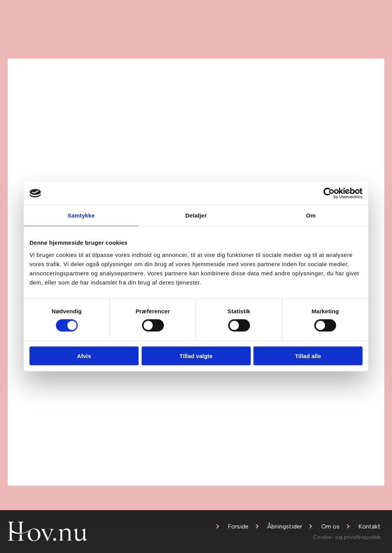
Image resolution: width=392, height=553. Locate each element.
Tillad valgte (196, 356)
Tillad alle (308, 356)
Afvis (84, 356)
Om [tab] (311, 215)
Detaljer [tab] (196, 215)
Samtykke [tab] (81, 215)
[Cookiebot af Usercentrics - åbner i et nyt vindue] (329, 193)
